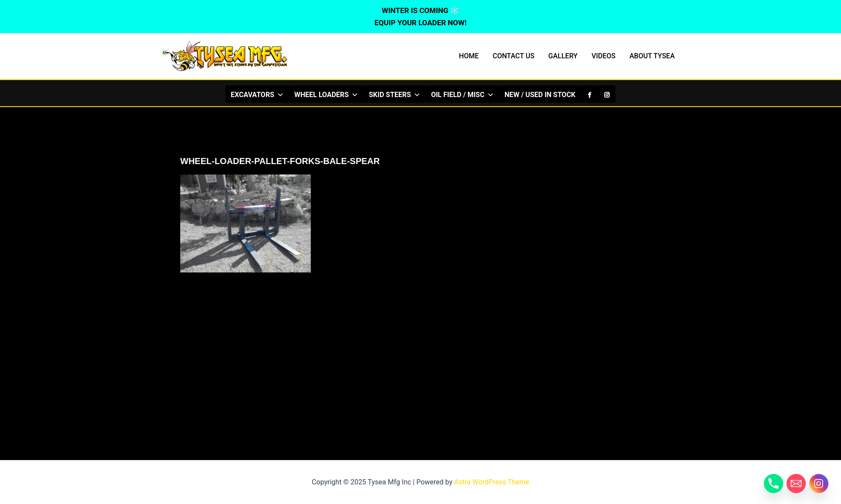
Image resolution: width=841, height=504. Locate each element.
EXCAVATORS (257, 94)
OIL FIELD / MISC (463, 94)
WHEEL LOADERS (326, 94)
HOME (469, 56)
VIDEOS (604, 56)
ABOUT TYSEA (652, 56)
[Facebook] (589, 94)
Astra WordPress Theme (491, 482)
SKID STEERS (395, 94)
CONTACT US (514, 56)
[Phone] (774, 484)
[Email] (796, 484)
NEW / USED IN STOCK (540, 95)
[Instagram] (607, 94)
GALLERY (563, 56)
